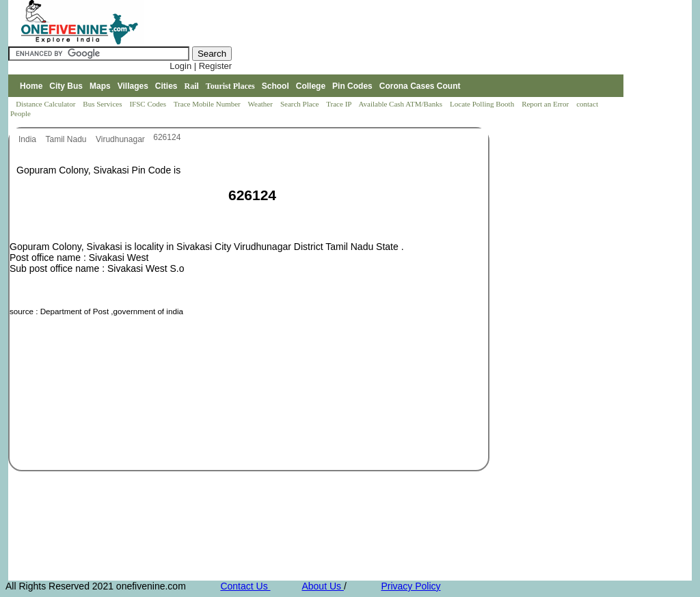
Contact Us (245, 586)
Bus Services (102, 104)
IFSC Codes (148, 104)
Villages (133, 86)
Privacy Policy (410, 586)
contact (588, 104)
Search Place (300, 104)
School (275, 86)
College (311, 86)
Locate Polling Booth (483, 104)
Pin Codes (352, 86)
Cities (166, 86)
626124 (167, 137)
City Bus (66, 86)
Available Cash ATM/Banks (401, 104)
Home (31, 86)
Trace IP (340, 104)
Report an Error (546, 104)
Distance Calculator (45, 104)
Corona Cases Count (420, 86)
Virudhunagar (121, 139)
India (28, 139)
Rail (192, 86)
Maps (100, 86)
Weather (261, 104)
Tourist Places (230, 86)
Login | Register (201, 66)
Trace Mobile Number (208, 104)
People (21, 113)
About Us (322, 586)
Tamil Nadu (67, 139)
